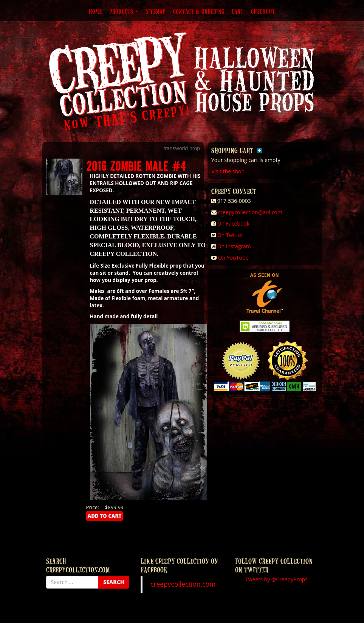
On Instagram (234, 246)
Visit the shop (228, 171)
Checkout (263, 11)
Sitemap (156, 11)
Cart (238, 11)
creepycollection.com (183, 584)
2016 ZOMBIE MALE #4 (136, 166)
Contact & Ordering (199, 11)
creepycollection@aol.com (250, 212)
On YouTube (233, 258)
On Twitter (230, 235)
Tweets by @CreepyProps (276, 579)
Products (124, 11)
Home (95, 11)
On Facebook (233, 224)
